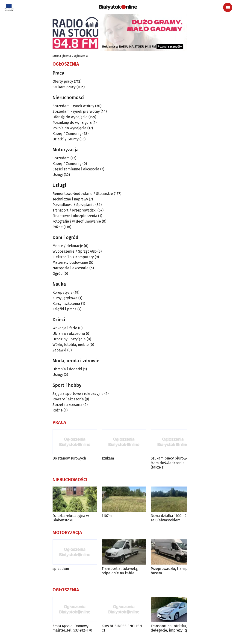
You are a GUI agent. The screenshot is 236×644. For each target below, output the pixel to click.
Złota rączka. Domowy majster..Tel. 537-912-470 (72, 628)
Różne (58, 227)
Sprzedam (61, 158)
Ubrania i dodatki (67, 369)
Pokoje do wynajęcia (69, 128)
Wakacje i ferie (65, 328)
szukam (108, 458)
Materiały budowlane (70, 262)
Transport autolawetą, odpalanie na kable (120, 571)
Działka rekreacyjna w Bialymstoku (71, 518)
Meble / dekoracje (68, 246)
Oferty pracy (63, 81)
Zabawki (59, 350)
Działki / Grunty (66, 139)
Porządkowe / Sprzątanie (74, 205)
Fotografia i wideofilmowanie (77, 221)
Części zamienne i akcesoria (76, 169)
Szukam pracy (64, 87)
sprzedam (61, 569)
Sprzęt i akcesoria (68, 405)
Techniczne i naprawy (70, 199)
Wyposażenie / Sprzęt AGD (75, 251)
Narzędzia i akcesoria (71, 268)
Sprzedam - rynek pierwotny (76, 111)
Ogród (58, 274)
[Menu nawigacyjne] (228, 7)
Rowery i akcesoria (68, 399)
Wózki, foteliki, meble (71, 345)
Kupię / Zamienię (67, 134)
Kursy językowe (65, 298)
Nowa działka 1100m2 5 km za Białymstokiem (173, 518)
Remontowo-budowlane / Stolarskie (83, 194)
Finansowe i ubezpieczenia (75, 216)
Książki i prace (65, 309)
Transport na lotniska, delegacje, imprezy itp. (170, 628)
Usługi (58, 175)
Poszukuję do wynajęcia (72, 122)
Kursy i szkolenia (66, 304)
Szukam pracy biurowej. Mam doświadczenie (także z (170, 463)
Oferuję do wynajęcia (70, 117)
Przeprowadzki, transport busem (172, 571)
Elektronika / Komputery (73, 257)
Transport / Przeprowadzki (75, 210)
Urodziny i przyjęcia (69, 339)
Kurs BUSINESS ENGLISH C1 (122, 628)
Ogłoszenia (81, 56)
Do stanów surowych (69, 458)
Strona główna (62, 56)
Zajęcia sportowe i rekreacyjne (78, 394)
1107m (107, 516)
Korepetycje (63, 292)
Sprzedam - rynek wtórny (73, 106)
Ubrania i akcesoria (69, 334)
